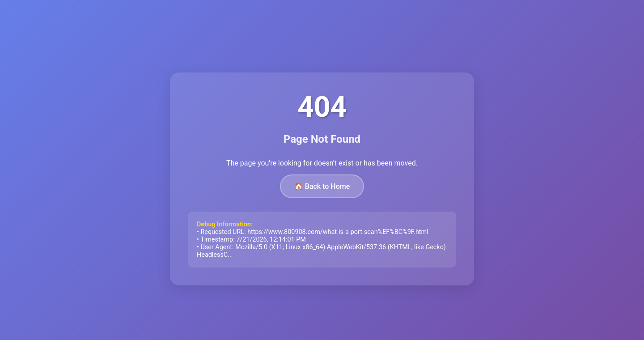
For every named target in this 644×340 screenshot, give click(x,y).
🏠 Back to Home (322, 186)
